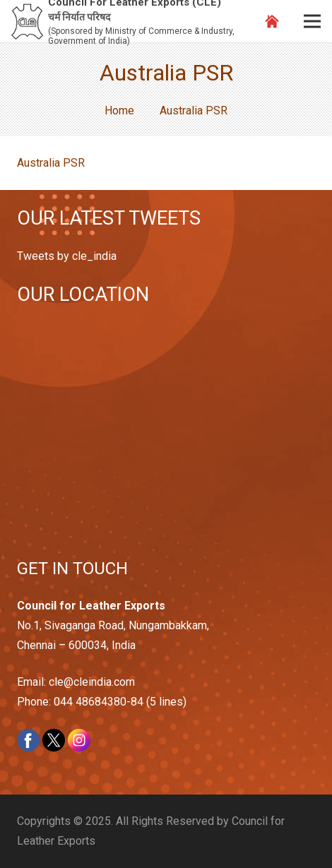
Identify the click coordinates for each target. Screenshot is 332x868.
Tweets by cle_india (67, 256)
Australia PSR (51, 163)
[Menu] (312, 21)
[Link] (27, 22)
